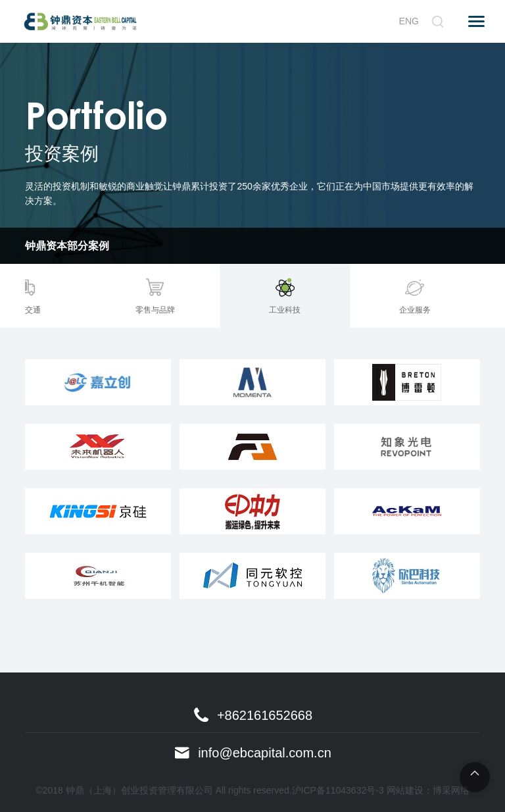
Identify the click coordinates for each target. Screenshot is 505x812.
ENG (409, 21)
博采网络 (451, 790)
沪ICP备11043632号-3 (338, 790)
